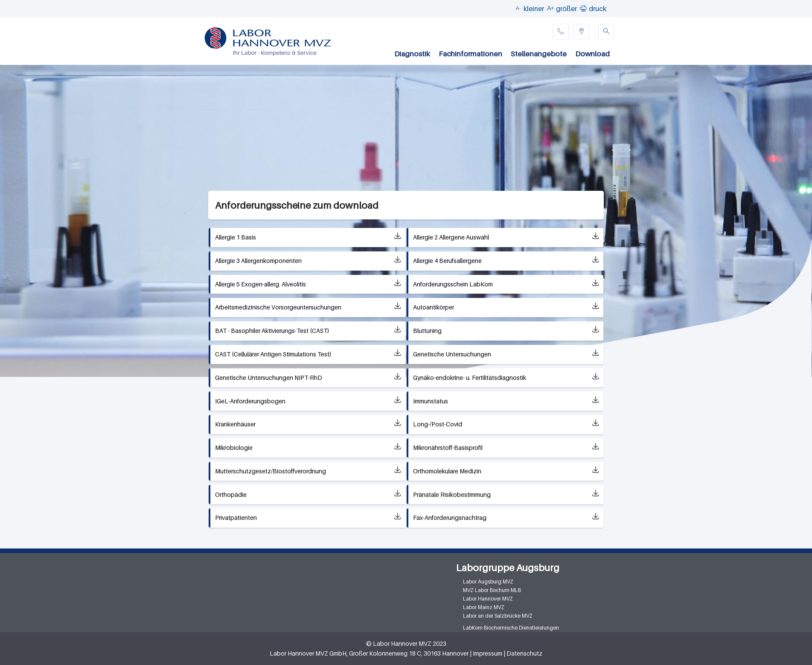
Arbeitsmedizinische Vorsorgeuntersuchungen (278, 307)
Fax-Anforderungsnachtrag (450, 518)
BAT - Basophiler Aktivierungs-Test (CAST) (272, 331)
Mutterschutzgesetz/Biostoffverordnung (271, 471)
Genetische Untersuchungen (452, 354)
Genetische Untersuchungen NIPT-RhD (269, 378)
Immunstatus (431, 401)
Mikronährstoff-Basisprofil (448, 448)
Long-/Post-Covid (438, 424)
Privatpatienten (236, 518)
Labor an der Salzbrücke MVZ (498, 616)
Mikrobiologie (234, 448)
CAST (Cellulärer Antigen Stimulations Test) (273, 354)
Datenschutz (524, 653)
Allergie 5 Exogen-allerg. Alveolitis (260, 284)
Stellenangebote (539, 54)
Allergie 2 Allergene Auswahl (451, 237)
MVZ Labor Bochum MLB (492, 590)
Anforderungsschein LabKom (453, 284)
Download (592, 54)
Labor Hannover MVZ (488, 599)
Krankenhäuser (235, 424)
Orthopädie (231, 494)
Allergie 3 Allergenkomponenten (258, 261)
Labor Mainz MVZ (484, 607)
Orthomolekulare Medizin (447, 471)
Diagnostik (412, 54)
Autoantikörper (434, 307)
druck (598, 9)
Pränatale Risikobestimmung (452, 494)
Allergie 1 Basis (236, 237)
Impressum (487, 653)
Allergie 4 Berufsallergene (447, 261)
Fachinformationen (470, 54)
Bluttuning (427, 331)
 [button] (583, 8)
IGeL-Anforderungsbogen (250, 401)
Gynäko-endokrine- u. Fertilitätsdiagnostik (470, 378)
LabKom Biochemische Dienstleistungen (511, 628)
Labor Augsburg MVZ (488, 582)
